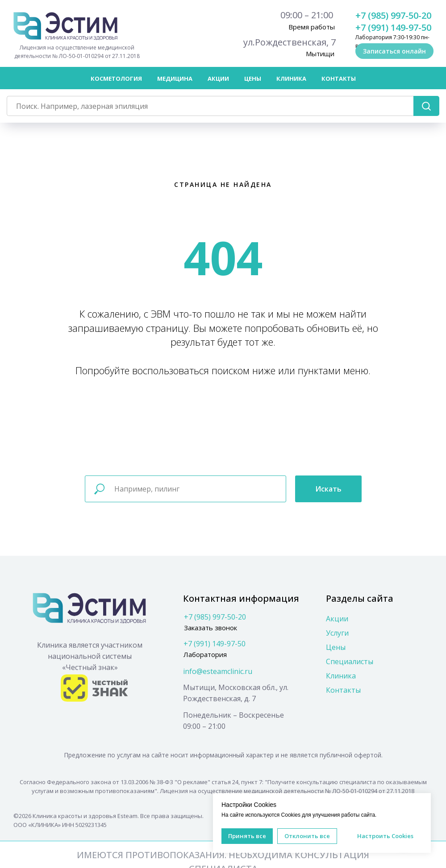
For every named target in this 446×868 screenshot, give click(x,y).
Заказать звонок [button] (210, 628)
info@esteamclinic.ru (218, 671)
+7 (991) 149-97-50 (393, 27)
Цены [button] (253, 79)
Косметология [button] (116, 79)
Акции (218, 79)
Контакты (339, 79)
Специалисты (350, 661)
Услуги (337, 633)
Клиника (341, 676)
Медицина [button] (175, 79)
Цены (336, 647)
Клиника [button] (291, 79)
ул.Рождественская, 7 (290, 42)
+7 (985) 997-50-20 (393, 15)
